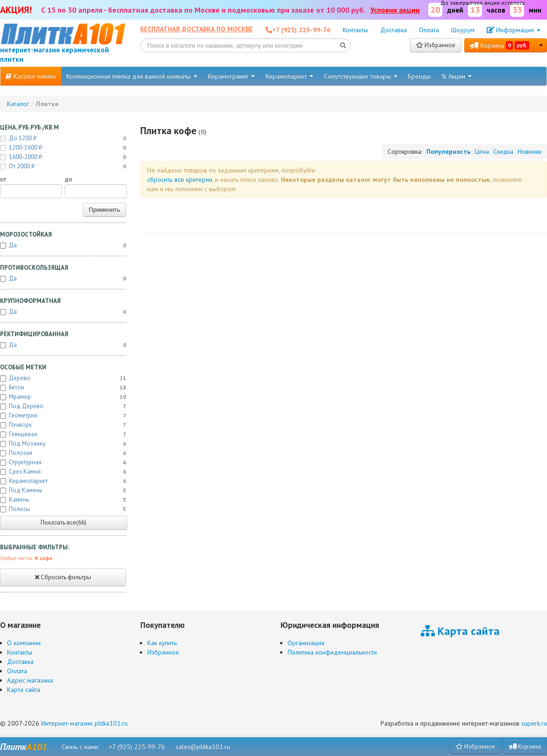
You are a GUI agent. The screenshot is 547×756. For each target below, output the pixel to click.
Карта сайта (24, 690)
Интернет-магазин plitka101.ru (84, 723)
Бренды (419, 76)
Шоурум (463, 30)
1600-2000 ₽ (63, 157)
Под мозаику (63, 444)
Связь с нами (80, 747)
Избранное (436, 45)
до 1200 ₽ (63, 138)
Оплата (429, 30)
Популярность (448, 151)
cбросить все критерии (180, 180)
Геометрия (63, 416)
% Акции (457, 76)
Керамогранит (231, 76)
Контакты (355, 30)
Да (63, 245)
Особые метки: (26, 558)
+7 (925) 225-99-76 (137, 747)
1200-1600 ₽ (63, 148)
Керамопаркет (289, 76)
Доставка (393, 30)
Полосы (63, 509)
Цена (482, 151)
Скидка (503, 151)
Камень (63, 500)
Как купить (162, 643)
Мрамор (63, 397)
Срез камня (63, 472)
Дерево (63, 378)
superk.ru (534, 723)
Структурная (63, 462)
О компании (24, 643)
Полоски (63, 453)
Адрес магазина (30, 680)
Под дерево (63, 406)
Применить (104, 210)
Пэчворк (63, 425)
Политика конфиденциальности (332, 652)
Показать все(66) (64, 522)
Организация (306, 643)
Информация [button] (514, 30)
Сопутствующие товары (361, 76)
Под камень (63, 490)
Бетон (63, 388)
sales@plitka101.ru (203, 747)
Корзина (500, 45)
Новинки (529, 151)
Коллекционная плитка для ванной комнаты (132, 76)
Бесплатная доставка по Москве (197, 29)
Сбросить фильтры (63, 577)
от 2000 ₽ (63, 166)
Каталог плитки (31, 76)
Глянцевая (63, 434)
